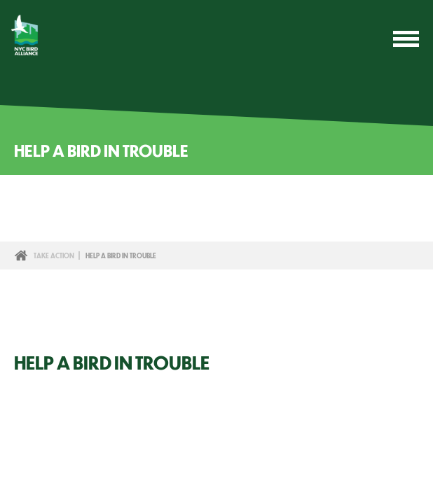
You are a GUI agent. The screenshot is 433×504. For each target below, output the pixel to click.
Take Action (54, 255)
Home (21, 255)
